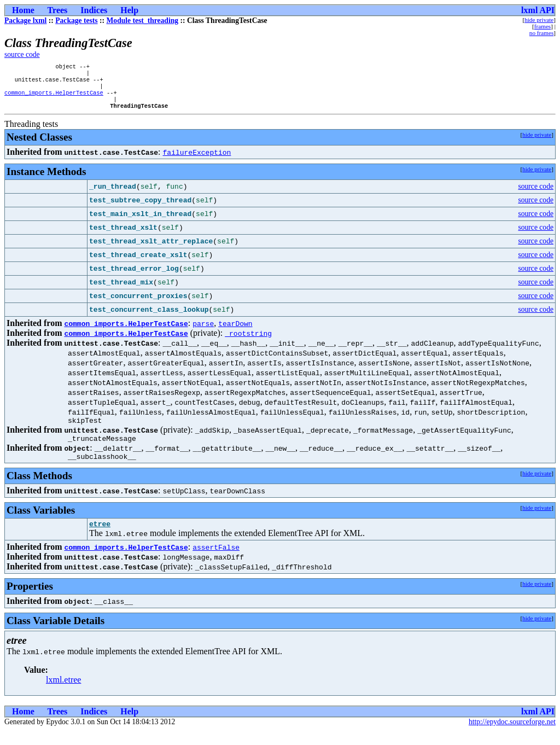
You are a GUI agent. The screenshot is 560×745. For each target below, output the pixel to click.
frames (542, 26)
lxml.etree (63, 694)
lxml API (538, 10)
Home (23, 10)
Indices (94, 10)
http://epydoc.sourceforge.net (512, 736)
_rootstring (248, 341)
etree (100, 538)
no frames (541, 33)
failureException (197, 160)
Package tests (76, 21)
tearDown (235, 331)
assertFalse (216, 561)
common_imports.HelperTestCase (54, 98)
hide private (539, 20)
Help (129, 10)
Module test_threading (143, 21)
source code (22, 54)
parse (203, 331)
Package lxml (25, 21)
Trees (58, 10)
